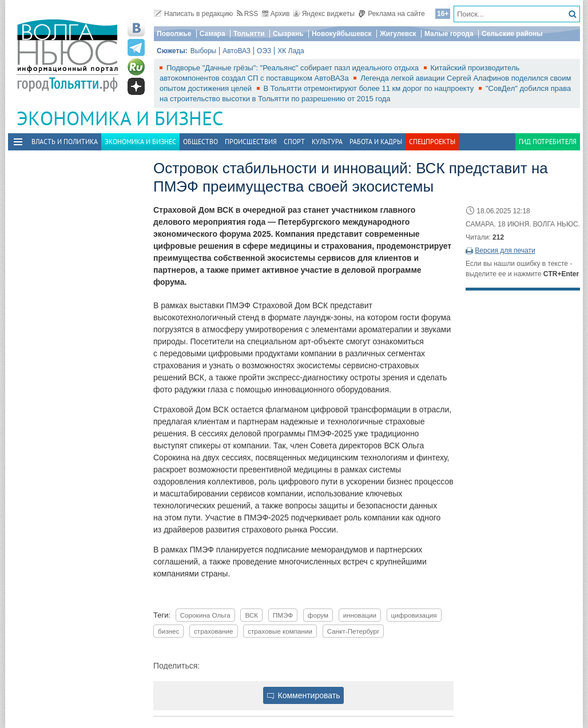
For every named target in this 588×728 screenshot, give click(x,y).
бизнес (168, 631)
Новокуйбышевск (342, 34)
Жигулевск (398, 34)
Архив (276, 14)
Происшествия (251, 142)
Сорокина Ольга (205, 615)
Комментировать (304, 695)
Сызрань (288, 34)
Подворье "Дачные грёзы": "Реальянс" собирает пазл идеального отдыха (294, 68)
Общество (200, 142)
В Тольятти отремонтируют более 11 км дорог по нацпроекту (370, 88)
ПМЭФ (283, 615)
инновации (360, 615)
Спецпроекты (432, 142)
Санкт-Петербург (353, 631)
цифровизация (414, 615)
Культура (327, 142)
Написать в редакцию (193, 14)
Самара (212, 34)
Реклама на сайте (392, 14)
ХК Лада (291, 51)
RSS (248, 14)
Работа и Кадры (376, 142)
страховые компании (280, 631)
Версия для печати (505, 250)
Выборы (203, 51)
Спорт (294, 142)
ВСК (251, 615)
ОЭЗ (264, 51)
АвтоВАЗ (237, 51)
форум (318, 615)
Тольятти (249, 34)
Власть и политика (65, 142)
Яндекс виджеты (324, 14)
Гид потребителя (548, 142)
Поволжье (174, 34)
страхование (213, 631)
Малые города (449, 34)
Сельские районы (512, 34)
